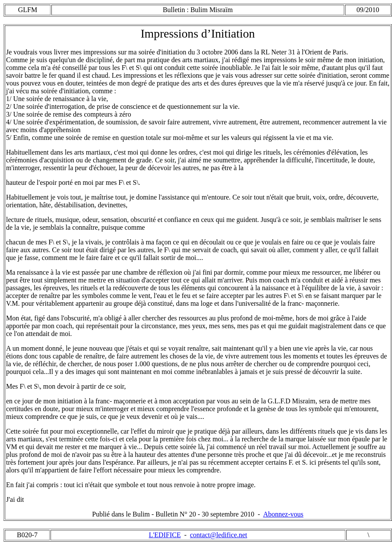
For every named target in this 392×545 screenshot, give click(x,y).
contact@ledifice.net (218, 535)
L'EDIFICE (165, 535)
